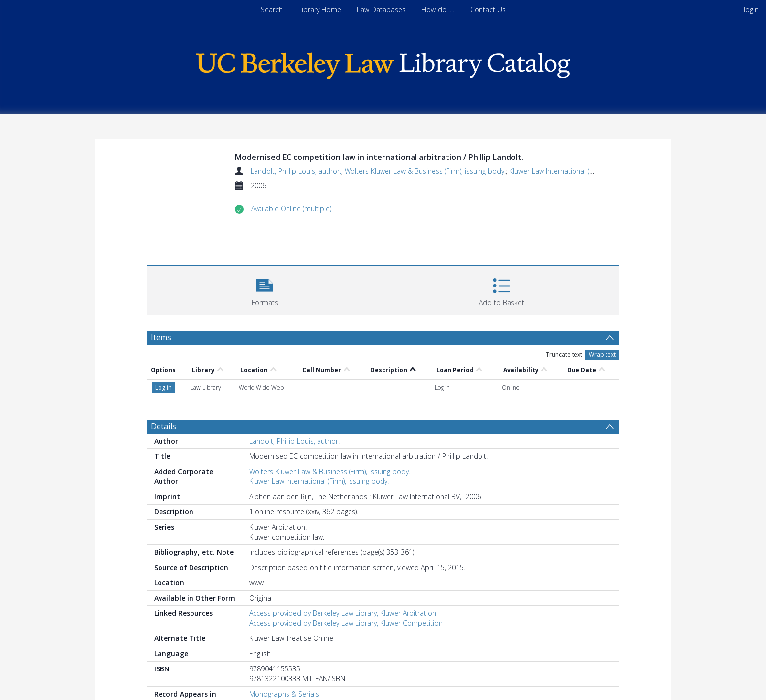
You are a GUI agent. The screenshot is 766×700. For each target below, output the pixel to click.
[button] (291, 209)
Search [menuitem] (272, 10)
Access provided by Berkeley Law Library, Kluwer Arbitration (343, 613)
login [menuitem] (751, 10)
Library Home (320, 10)
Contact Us (488, 10)
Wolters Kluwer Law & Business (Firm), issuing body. (425, 171)
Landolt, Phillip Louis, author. (296, 171)
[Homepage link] (383, 63)
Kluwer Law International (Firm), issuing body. (579, 171)
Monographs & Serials (284, 694)
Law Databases (381, 10)
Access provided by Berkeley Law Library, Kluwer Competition (346, 623)
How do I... (438, 10)
